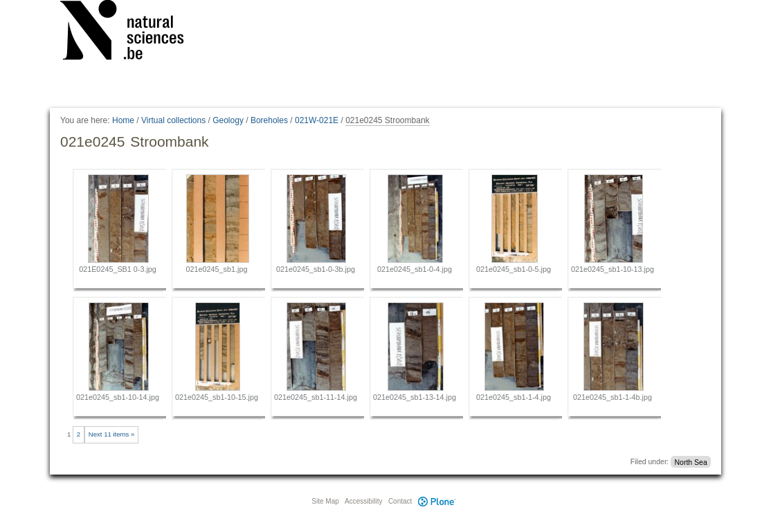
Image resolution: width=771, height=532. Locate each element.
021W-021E (317, 120)
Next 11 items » (112, 434)
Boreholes (269, 120)
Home (123, 120)
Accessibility (363, 501)
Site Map (325, 501)
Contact (400, 501)
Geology (228, 120)
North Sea (690, 461)
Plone (437, 501)
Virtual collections (173, 120)
